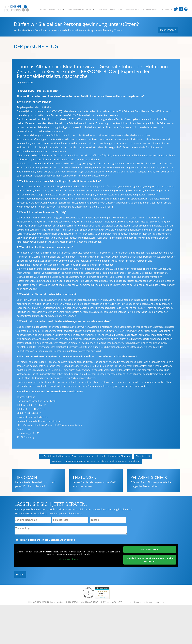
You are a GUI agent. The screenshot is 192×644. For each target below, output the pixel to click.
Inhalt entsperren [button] (150, 550)
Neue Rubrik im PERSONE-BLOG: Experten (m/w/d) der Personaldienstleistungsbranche (96, 461)
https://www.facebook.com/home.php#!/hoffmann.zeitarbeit (50, 425)
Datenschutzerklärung (62, 540)
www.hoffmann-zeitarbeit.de (32, 417)
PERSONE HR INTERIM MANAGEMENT (142, 9)
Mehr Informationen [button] (69, 559)
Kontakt (129, 602)
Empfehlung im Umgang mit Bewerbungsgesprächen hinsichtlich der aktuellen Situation (85, 456)
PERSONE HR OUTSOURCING (81, 9)
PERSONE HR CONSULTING (110, 9)
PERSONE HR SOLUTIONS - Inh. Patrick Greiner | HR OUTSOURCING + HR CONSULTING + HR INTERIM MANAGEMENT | (76, 602)
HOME (43, 9)
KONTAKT (167, 9)
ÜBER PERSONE (57, 9)
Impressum (159, 602)
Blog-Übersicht (143, 456)
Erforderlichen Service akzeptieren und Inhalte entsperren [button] (150, 560)
